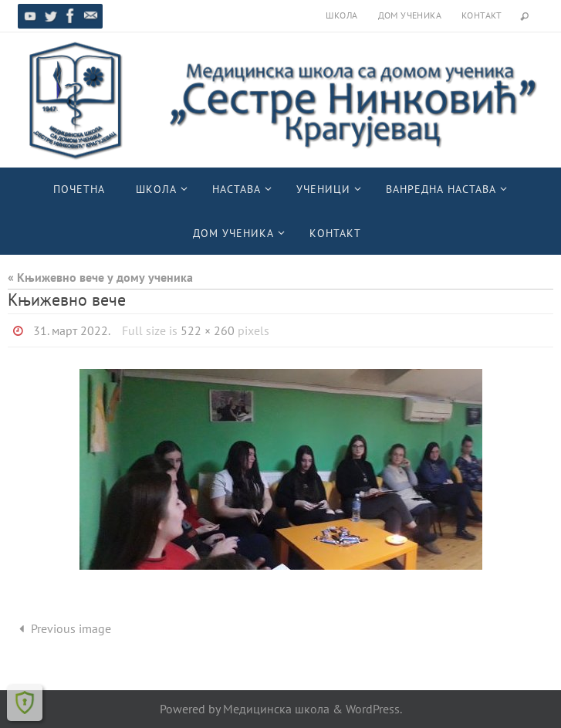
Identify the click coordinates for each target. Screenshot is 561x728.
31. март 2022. (72, 330)
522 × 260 (208, 330)
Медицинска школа (276, 709)
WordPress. (374, 709)
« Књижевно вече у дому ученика (100, 277)
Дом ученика (410, 15)
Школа (342, 15)
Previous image (62, 628)
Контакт (482, 15)
